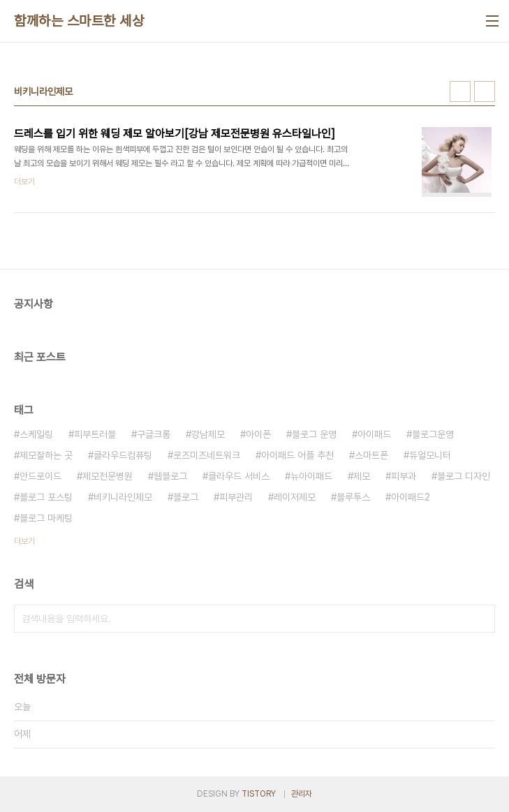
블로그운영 (433, 434)
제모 (362, 476)
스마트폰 (371, 455)
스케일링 (36, 434)
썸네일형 (460, 91)
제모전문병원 (108, 476)
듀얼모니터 (430, 455)
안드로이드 (40, 476)
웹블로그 (170, 476)
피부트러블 (95, 434)
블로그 (186, 497)
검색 (481, 619)
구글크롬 (154, 434)
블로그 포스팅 (46, 497)
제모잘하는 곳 (46, 455)
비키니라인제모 (123, 497)
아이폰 (258, 434)
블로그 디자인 (464, 476)
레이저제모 (295, 497)
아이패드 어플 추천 (297, 455)
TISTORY (259, 794)
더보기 (24, 541)
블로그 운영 (314, 434)
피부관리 (236, 497)
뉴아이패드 (311, 476)
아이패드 (374, 434)
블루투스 (353, 497)
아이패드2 (411, 497)
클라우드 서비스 (239, 476)
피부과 (404, 476)
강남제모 (208, 434)
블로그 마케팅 (46, 518)
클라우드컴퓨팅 (123, 455)
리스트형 (485, 91)
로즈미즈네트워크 (207, 455)
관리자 (302, 794)
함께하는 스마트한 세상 (79, 21)
